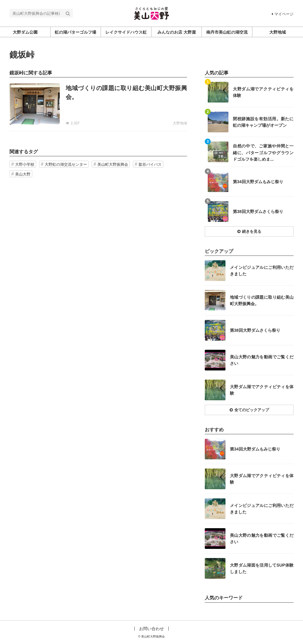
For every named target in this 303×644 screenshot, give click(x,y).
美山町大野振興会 (113, 164)
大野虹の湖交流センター (66, 164)
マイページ (283, 14)
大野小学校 (25, 164)
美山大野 (23, 174)
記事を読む (98, 104)
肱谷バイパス (150, 164)
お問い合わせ (151, 629)
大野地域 (180, 123)
